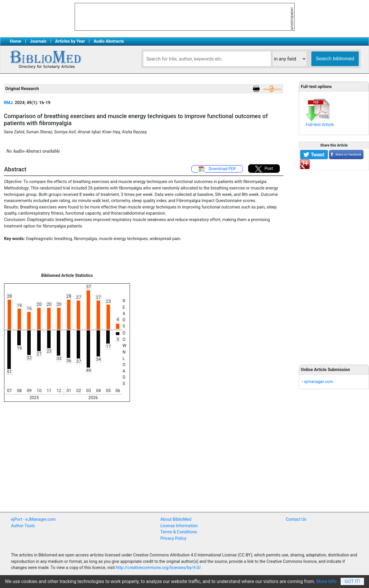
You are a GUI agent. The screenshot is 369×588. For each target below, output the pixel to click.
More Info (326, 581)
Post (264, 169)
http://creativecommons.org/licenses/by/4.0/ (158, 568)
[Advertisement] (334, 264)
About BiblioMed (176, 519)
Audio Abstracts (109, 41)
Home (16, 41)
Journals (38, 41)
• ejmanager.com (317, 382)
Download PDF (217, 169)
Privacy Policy (173, 538)
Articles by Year (70, 41)
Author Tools (23, 526)
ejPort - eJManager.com (34, 519)
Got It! (352, 581)
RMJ (8, 103)
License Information (179, 526)
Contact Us (296, 519)
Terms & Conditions (179, 532)
